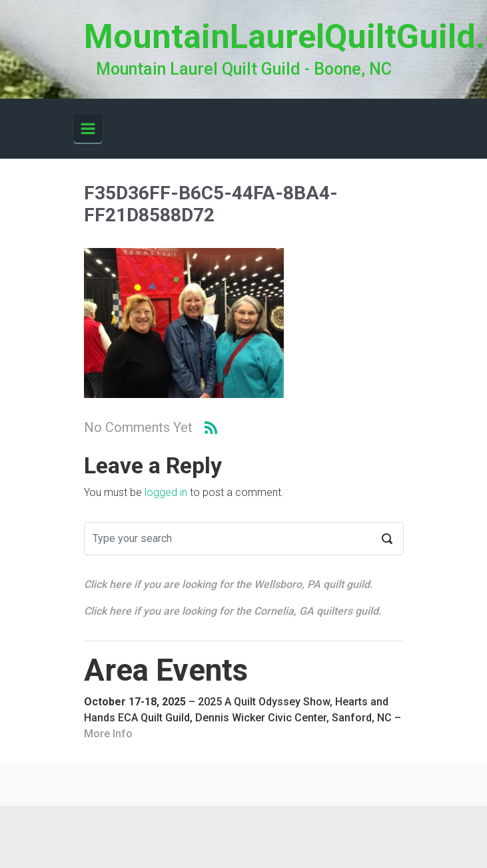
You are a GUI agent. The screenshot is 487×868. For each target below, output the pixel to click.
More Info (108, 734)
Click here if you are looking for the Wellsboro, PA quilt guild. (228, 584)
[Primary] (88, 129)
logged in (166, 492)
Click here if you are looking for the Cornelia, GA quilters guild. (233, 611)
